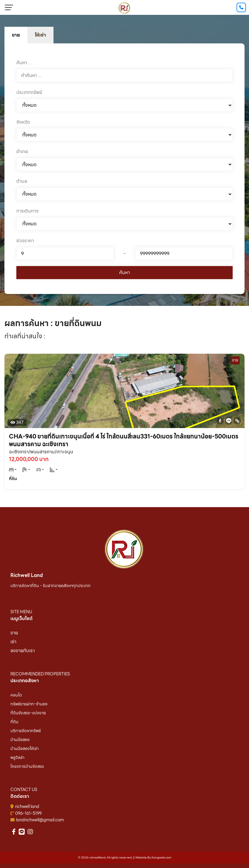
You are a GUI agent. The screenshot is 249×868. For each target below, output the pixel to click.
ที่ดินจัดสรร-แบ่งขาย (28, 713)
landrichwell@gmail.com (40, 820)
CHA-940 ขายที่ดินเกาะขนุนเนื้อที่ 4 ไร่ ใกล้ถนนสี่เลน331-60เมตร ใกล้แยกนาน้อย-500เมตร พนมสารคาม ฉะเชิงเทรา (124, 440)
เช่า (13, 642)
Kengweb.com (161, 857)
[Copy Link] (237, 421)
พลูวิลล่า (17, 757)
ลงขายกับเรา (23, 651)
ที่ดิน (14, 722)
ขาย (14, 633)
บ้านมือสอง (20, 740)
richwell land (27, 806)
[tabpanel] (124, 169)
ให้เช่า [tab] (40, 35)
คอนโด (16, 695)
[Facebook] (220, 421)
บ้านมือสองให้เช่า (25, 749)
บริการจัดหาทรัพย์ (26, 731)
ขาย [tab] (16, 35)
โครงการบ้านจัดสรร (27, 766)
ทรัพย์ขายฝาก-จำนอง (29, 704)
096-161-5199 (28, 813)
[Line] (229, 421)
